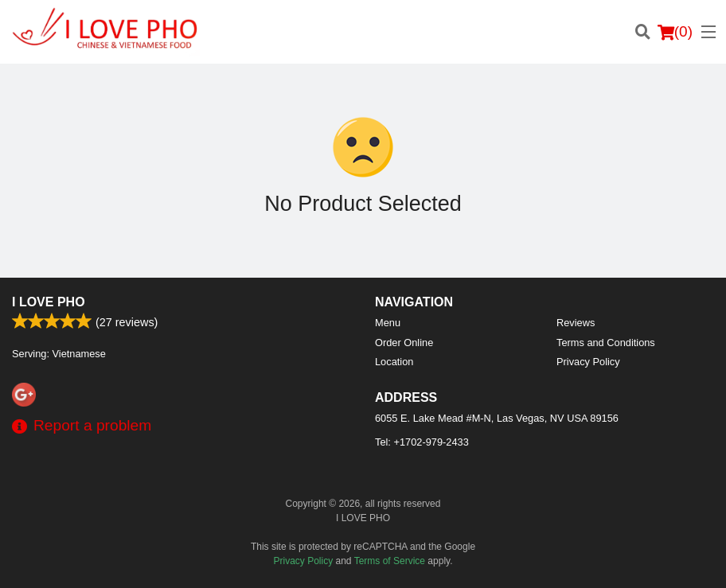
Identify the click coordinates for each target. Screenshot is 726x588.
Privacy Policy (588, 362)
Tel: (422, 442)
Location (394, 362)
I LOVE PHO (49, 302)
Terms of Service (390, 561)
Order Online (404, 343)
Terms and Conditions (606, 343)
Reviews (576, 323)
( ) (675, 32)
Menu (388, 323)
